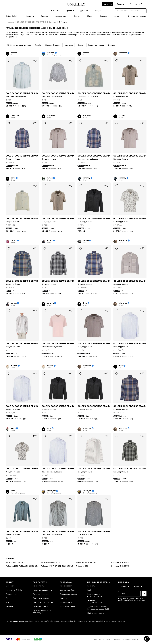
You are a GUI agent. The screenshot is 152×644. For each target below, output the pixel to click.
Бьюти (77, 16)
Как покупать (38, 586)
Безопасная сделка (41, 594)
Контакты (91, 586)
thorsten (51, 53)
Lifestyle (97, 11)
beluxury (86, 178)
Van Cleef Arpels (47, 621)
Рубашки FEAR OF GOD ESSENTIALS (57, 566)
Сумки (117, 16)
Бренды (44, 16)
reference (123, 53)
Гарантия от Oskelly (14, 590)
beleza (14, 241)
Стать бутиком (66, 602)
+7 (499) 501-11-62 (95, 603)
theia (85, 303)
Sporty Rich (122, 621)
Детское (84, 11)
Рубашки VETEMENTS (15, 562)
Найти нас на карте (96, 613)
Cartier (74, 621)
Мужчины (70, 11)
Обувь (89, 16)
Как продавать (66, 586)
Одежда (103, 16)
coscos (14, 53)
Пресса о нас (11, 594)
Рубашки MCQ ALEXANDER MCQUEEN (23, 566)
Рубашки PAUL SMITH (86, 562)
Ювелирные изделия (137, 16)
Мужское (10, 22)
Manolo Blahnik (94, 621)
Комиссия (64, 598)
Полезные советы (40, 606)
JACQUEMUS (65, 621)
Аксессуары (61, 16)
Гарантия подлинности (43, 590)
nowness (51, 115)
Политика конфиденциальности (126, 639)
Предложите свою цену (43, 602)
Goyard (57, 621)
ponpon (50, 303)
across (50, 241)
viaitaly (86, 241)
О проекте (10, 586)
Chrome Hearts (34, 621)
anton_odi (51, 491)
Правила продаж (98, 639)
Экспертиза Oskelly (68, 590)
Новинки (30, 16)
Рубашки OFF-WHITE (50, 562)
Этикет (9, 602)
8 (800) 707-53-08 (95, 596)
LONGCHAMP (83, 621)
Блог (8, 598)
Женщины (56, 11)
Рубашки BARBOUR (120, 566)
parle (13, 178)
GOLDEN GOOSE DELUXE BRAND (31, 22)
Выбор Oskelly (12, 16)
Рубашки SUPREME (120, 562)
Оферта (109, 639)
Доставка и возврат (41, 598)
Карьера (9, 606)
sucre (13, 428)
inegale (14, 366)
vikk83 (14, 491)
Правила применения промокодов (42, 612)
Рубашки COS (82, 566)
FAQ (89, 590)
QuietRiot (15, 115)
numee (50, 178)
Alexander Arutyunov (109, 621)
